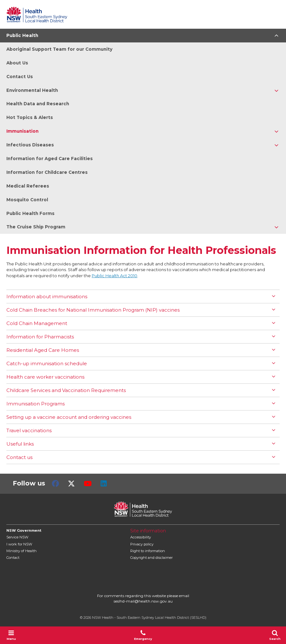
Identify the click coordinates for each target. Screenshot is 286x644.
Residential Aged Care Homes (43, 350)
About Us (17, 63)
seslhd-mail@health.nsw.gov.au (143, 601)
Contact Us (20, 77)
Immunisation (22, 131)
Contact (13, 558)
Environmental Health (32, 90)
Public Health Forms (30, 213)
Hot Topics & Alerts (30, 117)
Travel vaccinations (29, 430)
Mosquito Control (27, 200)
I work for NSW (19, 544)
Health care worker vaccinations (45, 377)
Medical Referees (28, 186)
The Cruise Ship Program (36, 227)
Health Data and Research (38, 104)
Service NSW (17, 537)
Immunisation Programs (36, 404)
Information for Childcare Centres (47, 172)
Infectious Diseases (30, 145)
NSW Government (24, 530)
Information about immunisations (47, 296)
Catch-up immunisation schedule (47, 363)
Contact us (19, 457)
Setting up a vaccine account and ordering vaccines (69, 417)
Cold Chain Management (37, 323)
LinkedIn (104, 484)
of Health (21, 551)
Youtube (88, 484)
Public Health (22, 35)
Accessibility (141, 537)
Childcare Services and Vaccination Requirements (66, 390)
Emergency (143, 635)
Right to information (148, 551)
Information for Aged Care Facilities (50, 159)
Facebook (55, 484)
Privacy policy (142, 544)
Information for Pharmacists (40, 337)
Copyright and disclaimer (151, 558)
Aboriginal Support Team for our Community (59, 49)
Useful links (20, 444)
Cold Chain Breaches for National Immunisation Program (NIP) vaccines (93, 310)
